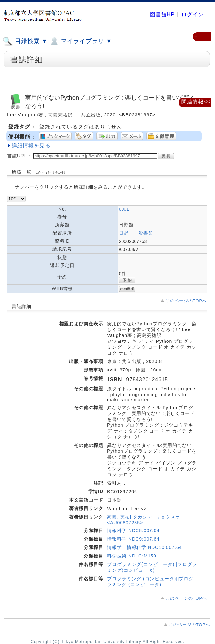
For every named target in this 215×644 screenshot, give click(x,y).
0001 (124, 209)
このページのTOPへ (186, 301)
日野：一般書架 (136, 233)
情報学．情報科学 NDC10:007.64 (145, 547)
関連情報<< (196, 102)
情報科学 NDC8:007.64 (133, 530)
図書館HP (162, 14)
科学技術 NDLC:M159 (132, 556)
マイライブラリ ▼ (81, 41)
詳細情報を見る (31, 146)
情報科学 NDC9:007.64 (133, 539)
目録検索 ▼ (25, 41)
